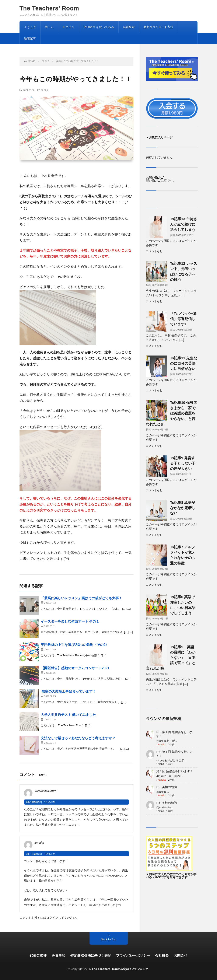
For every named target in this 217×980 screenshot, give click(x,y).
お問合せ (181, 955)
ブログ (45, 90)
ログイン (69, 27)
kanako (162, 745)
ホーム (49, 27)
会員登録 (129, 27)
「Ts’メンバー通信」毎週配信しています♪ (183, 319)
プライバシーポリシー (133, 955)
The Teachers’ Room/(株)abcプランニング (120, 969)
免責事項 (59, 955)
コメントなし (154, 251)
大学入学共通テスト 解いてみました (68, 715)
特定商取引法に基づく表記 (91, 955)
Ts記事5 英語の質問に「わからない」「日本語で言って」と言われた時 (171, 658)
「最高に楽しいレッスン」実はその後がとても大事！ (81, 598)
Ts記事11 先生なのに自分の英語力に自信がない (184, 363)
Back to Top (108, 939)
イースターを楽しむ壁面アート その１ (70, 621)
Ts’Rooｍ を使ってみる (99, 27)
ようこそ (30, 27)
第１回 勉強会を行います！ (175, 771)
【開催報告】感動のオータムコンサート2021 (75, 668)
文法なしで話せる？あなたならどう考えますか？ (78, 738)
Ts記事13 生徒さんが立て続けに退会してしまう (184, 224)
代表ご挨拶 (38, 955)
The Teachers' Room (49, 8)
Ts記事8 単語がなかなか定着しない (183, 508)
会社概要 (162, 955)
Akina (161, 764)
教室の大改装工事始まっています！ (68, 691)
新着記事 (30, 38)
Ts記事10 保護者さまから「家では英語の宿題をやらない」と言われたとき (171, 413)
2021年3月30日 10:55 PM (41, 854)
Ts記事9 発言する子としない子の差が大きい (183, 463)
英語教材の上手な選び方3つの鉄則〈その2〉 (75, 645)
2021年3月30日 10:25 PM (41, 802)
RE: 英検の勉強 (167, 787)
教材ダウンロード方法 (158, 27)
